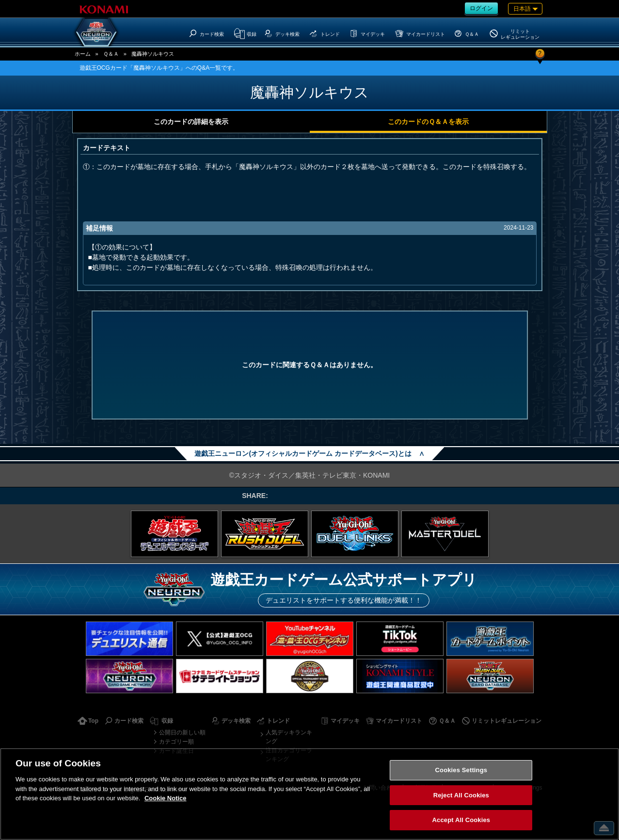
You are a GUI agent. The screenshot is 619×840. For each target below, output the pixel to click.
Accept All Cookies (461, 820)
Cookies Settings (461, 770)
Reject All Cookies (461, 795)
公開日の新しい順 (182, 732)
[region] (309, 794)
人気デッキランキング (289, 737)
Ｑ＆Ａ (111, 54)
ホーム (83, 54)
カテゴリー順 (176, 742)
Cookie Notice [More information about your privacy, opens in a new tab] (166, 798)
